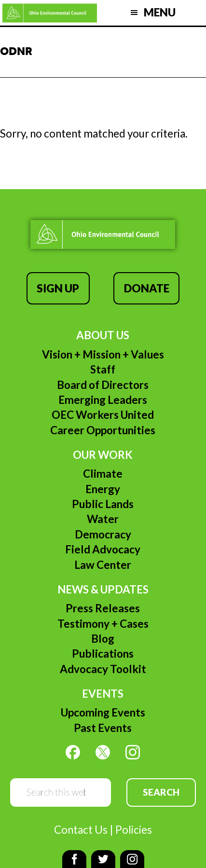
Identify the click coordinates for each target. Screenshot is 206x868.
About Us (103, 335)
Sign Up (58, 288)
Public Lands (103, 504)
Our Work (103, 455)
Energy (103, 489)
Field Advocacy (103, 549)
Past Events (103, 728)
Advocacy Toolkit (103, 669)
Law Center (103, 565)
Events (103, 694)
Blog (103, 639)
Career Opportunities (103, 430)
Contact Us (81, 830)
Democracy (103, 534)
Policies (134, 830)
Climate (103, 474)
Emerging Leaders (103, 400)
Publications (103, 654)
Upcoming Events (103, 712)
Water (103, 519)
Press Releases (103, 608)
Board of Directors (103, 385)
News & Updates (103, 589)
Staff (103, 369)
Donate (147, 288)
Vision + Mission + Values (103, 354)
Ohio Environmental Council (50, 13)
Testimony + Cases (103, 624)
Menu (160, 12)
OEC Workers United (103, 415)
